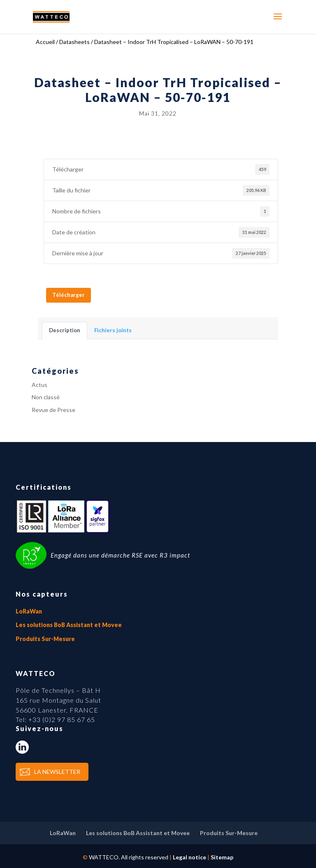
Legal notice (189, 857)
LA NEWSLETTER (57, 772)
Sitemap (222, 857)
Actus (39, 385)
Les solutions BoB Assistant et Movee (69, 625)
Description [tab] (65, 330)
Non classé (46, 397)
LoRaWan (29, 611)
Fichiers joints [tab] (113, 330)
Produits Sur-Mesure (45, 639)
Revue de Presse (53, 410)
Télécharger (69, 295)
